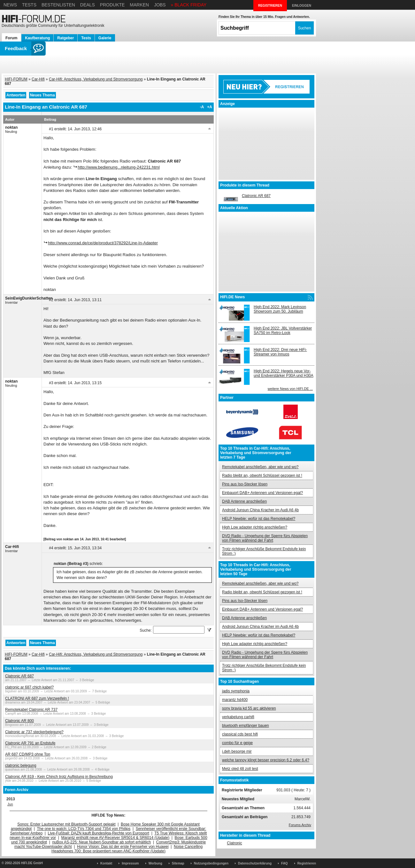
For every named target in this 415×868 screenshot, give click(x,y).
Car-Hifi (38, 79)
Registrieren (307, 863)
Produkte (112, 5)
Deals (88, 5)
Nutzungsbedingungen (211, 863)
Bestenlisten (58, 5)
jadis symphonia (236, 691)
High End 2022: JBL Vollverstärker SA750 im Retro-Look (283, 331)
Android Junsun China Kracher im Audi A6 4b (260, 510)
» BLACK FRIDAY (189, 5)
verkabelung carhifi (238, 717)
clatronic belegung (21, 765)
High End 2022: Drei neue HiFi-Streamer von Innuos (280, 352)
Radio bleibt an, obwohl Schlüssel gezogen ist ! (262, 476)
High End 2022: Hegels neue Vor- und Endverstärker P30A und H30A (284, 373)
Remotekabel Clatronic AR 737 (31, 710)
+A (210, 107)
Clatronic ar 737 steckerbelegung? (34, 732)
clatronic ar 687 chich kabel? (29, 687)
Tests (29, 5)
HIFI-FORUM (16, 79)
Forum (11, 38)
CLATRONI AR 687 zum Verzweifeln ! (37, 698)
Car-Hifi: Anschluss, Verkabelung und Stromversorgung (96, 79)
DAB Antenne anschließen (244, 501)
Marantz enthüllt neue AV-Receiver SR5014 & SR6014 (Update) (115, 838)
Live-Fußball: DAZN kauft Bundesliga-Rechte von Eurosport (99, 833)
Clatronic (234, 843)
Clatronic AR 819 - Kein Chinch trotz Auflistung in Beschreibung (59, 777)
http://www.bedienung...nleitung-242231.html (119, 167)
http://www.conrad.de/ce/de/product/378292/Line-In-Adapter (103, 243)
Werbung (155, 863)
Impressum (130, 863)
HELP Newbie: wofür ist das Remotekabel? (259, 519)
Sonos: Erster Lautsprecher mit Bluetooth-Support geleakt (66, 824)
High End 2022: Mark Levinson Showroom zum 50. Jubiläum (280, 309)
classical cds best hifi (240, 734)
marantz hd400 (235, 700)
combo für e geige (237, 743)
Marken (139, 5)
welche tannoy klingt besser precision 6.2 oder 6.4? (266, 760)
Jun (10, 804)
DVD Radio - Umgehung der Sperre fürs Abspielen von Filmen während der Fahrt (265, 538)
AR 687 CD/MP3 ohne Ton (28, 754)
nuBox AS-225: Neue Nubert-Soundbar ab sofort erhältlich (101, 842)
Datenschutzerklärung (255, 863)
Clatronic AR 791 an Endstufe (30, 743)
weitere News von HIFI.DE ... (290, 389)
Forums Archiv (300, 825)
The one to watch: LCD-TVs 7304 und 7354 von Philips (84, 829)
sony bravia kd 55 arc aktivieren (249, 708)
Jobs (160, 5)
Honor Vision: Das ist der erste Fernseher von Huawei (123, 847)
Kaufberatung (37, 38)
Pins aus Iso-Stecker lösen (245, 484)
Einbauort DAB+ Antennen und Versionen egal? (262, 493)
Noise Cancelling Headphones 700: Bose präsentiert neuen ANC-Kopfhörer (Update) (127, 849)
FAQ (284, 863)
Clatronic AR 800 (19, 721)
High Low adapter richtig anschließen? (255, 527)
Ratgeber (65, 38)
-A (202, 107)
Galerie (105, 38)
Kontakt (106, 863)
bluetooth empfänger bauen (246, 726)
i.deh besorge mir (237, 751)
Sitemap (178, 863)
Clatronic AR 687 (19, 676)
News (10, 5)
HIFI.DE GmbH (32, 863)
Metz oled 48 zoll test (240, 769)
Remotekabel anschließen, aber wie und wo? (260, 467)
